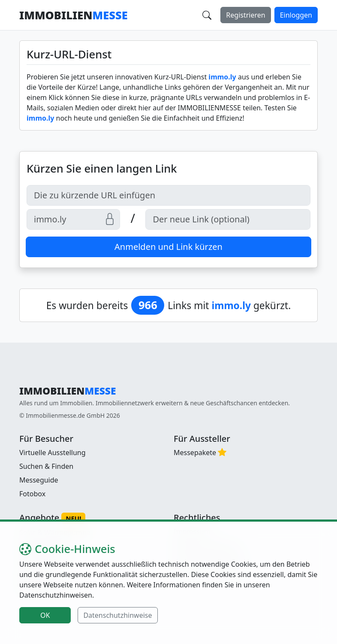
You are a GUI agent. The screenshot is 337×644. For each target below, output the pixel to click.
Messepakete (195, 453)
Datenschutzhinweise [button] (117, 615)
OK (45, 615)
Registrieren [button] (245, 15)
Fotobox (32, 494)
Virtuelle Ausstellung (53, 453)
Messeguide (39, 480)
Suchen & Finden (46, 466)
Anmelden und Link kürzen (168, 247)
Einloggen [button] (296, 15)
